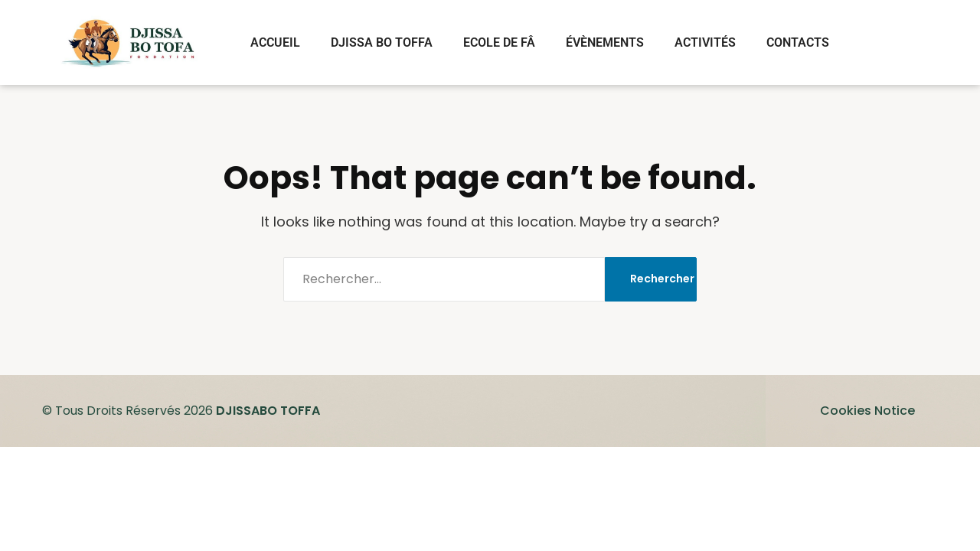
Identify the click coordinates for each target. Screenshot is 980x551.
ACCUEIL (275, 42)
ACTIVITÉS (705, 42)
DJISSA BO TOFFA (382, 42)
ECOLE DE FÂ (499, 42)
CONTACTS (798, 42)
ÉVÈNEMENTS (605, 42)
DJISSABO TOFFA (268, 411)
